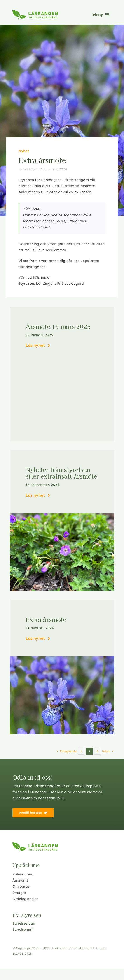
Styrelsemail (23, 929)
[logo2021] (35, 12)
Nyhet (24, 151)
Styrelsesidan (24, 923)
